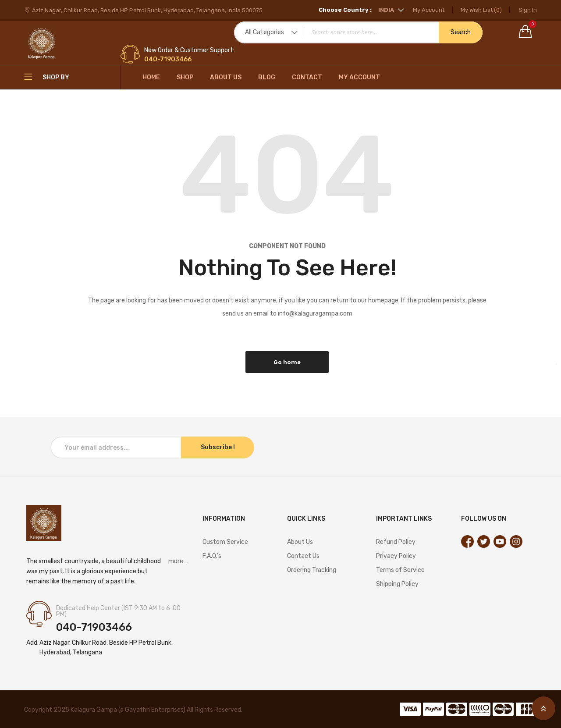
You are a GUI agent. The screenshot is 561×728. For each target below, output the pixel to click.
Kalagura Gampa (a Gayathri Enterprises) (129, 710)
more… (178, 561)
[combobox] (358, 32)
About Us (226, 77)
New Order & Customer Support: (189, 50)
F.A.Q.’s (212, 556)
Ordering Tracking (312, 570)
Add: (32, 643)
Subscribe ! (218, 447)
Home (151, 77)
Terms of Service (400, 570)
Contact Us (303, 556)
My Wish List (479, 10)
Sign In (528, 10)
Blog (267, 77)
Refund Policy (396, 542)
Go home (287, 362)
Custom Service (225, 542)
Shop (185, 77)
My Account (425, 10)
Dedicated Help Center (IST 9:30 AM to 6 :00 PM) (118, 611)
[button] (383, 10)
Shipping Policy (397, 584)
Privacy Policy (396, 556)
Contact (307, 77)
